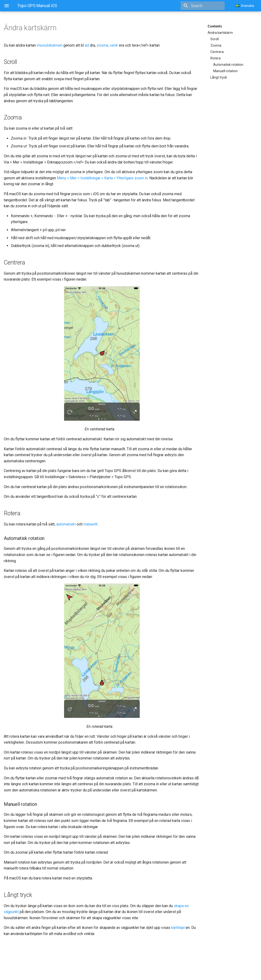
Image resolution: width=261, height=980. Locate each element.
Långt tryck (219, 77)
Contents (215, 26)
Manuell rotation (225, 71)
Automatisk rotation (228, 65)
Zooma (216, 45)
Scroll (215, 39)
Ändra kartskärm (220, 33)
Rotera (215, 58)
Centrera (217, 52)
